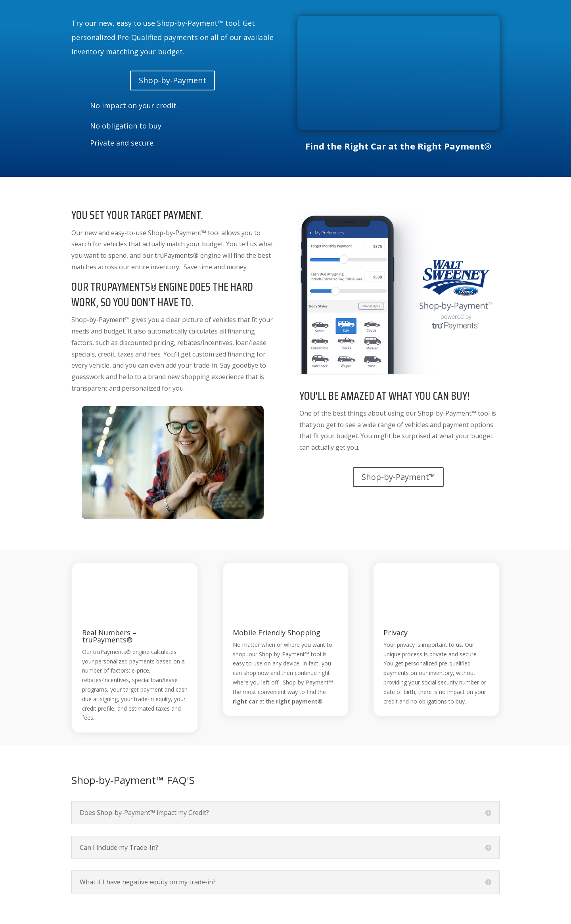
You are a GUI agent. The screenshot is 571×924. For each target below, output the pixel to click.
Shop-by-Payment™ (398, 477)
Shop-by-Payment (172, 80)
